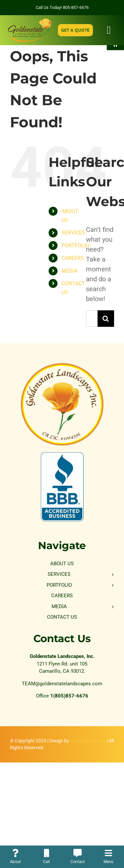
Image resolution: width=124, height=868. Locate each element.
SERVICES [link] (73, 233)
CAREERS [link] (73, 258)
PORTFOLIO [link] (75, 246)
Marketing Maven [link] (88, 741)
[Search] (106, 319)
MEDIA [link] (69, 271)
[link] (30, 22)
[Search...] (92, 319)
